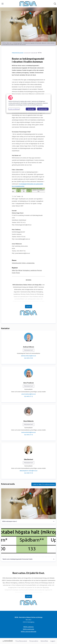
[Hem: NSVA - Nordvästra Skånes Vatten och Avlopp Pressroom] (28, 4)
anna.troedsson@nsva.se (29, 394)
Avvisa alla (31, 109)
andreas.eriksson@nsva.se (28, 356)
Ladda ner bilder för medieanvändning (44, 484)
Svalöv (14, 273)
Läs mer (29, 307)
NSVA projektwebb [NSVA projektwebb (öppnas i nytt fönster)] (28, 629)
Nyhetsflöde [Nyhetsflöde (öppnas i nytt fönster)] (44, 641)
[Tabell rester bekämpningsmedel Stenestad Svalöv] (28, 541)
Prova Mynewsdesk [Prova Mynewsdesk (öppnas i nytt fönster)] (21, 641)
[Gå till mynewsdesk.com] (8, 641)
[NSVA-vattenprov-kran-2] (28, 504)
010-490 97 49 (29, 473)
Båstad (20, 270)
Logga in (53, 641)
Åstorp (18, 273)
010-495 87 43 (29, 435)
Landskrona (33, 270)
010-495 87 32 (29, 396)
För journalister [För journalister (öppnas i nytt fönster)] (34, 641)
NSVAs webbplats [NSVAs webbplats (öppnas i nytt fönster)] (29, 627)
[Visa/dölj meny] (3, 4)
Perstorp (39, 270)
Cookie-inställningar (14, 109)
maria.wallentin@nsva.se (28, 432)
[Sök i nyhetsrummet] (55, 4)
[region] (28, 104)
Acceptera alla (43, 109)
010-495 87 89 (29, 358)
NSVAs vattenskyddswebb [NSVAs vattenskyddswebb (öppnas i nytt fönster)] (29, 632)
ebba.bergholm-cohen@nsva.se (28, 471)
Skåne (14, 270)
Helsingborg (26, 270)
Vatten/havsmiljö (17, 263)
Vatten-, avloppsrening (28, 263)
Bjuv (17, 270)
